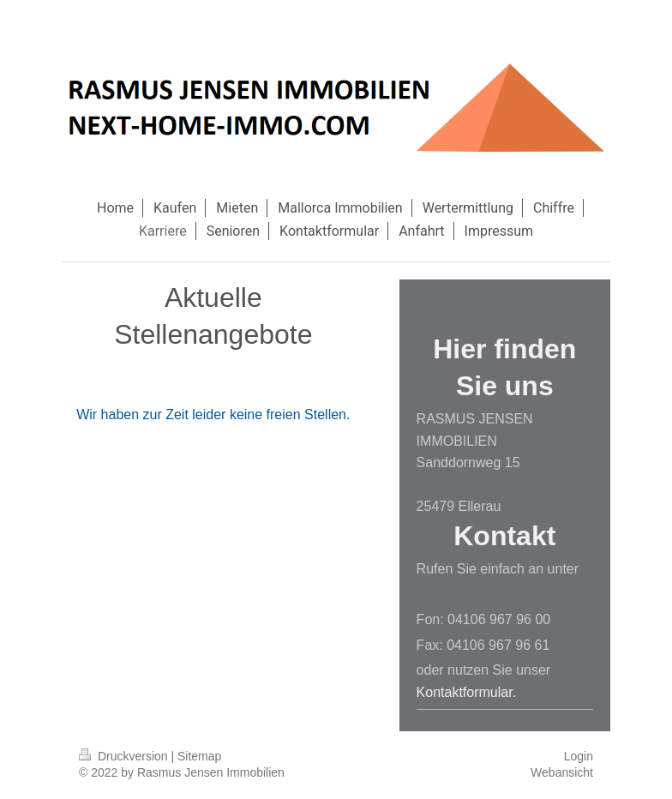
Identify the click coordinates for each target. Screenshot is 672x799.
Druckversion (125, 756)
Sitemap (199, 756)
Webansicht (562, 772)
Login (579, 756)
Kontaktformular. (467, 692)
